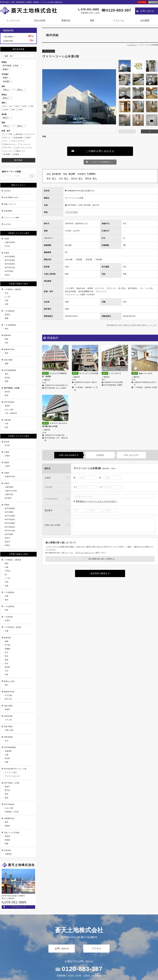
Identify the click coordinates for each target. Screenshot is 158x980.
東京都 (7, 442)
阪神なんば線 (9, 681)
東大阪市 (8, 498)
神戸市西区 (9, 271)
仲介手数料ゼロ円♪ (11, 197)
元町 (7, 300)
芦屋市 (7, 545)
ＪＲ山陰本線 (9, 606)
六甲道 (7, 571)
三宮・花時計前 (11, 413)
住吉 (7, 293)
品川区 (7, 445)
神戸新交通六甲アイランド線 (15, 769)
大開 (7, 755)
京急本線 (7, 850)
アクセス (96, 948)
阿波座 (7, 836)
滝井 (7, 427)
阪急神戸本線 (9, 349)
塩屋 (7, 586)
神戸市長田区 (10, 264)
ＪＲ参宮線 (8, 617)
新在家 (7, 667)
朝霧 (7, 318)
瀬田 (7, 563)
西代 (7, 374)
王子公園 (8, 695)
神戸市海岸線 (9, 402)
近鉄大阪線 (8, 360)
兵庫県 (7, 253)
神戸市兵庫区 (10, 260)
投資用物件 (8, 211)
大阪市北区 (9, 494)
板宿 (7, 395)
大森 (7, 631)
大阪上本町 (9, 730)
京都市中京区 (10, 477)
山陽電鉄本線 (9, 818)
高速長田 (8, 751)
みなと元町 (9, 410)
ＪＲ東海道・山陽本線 (13, 289)
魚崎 (7, 660)
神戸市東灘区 (10, 257)
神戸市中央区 (10, 268)
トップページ (13, 21)
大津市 (7, 466)
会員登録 (143, 2)
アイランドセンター (13, 776)
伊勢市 (7, 456)
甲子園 (7, 645)
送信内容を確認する (100, 573)
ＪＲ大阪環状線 (10, 325)
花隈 (7, 381)
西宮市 (7, 542)
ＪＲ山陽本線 (9, 311)
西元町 (7, 378)
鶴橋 (7, 364)
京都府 (7, 473)
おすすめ (7, 224)
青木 (7, 656)
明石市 (7, 275)
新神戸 (7, 787)
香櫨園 (7, 649)
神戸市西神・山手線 (12, 388)
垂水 (7, 600)
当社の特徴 (40, 21)
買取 (92, 21)
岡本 (7, 353)
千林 (7, 424)
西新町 (7, 826)
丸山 (7, 741)
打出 (7, 652)
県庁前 (7, 392)
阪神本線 (7, 335)
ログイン (154, 2)
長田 (7, 794)
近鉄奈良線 (8, 716)
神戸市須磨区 (10, 523)
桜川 (7, 685)
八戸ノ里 (8, 720)
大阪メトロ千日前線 (12, 833)
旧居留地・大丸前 (12, 812)
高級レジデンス (10, 204)
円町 (7, 610)
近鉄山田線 (8, 706)
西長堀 (7, 840)
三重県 (7, 452)
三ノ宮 (7, 297)
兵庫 (7, 304)
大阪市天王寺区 (11, 491)
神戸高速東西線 (10, 370)
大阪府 (7, 239)
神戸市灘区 (9, 512)
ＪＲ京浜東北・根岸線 (13, 627)
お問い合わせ (147, 11)
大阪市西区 (9, 487)
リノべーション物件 (12, 218)
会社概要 (145, 21)
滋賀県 (7, 462)
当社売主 (7, 191)
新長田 (7, 315)
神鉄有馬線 (8, 737)
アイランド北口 (11, 772)
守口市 (7, 246)
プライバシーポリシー (84, 553)
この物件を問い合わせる (100, 151)
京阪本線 (7, 420)
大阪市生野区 (10, 242)
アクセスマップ (18, 907)
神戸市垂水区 (10, 527)
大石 (7, 671)
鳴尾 (7, 641)
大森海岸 (8, 854)
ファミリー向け (72, 212)
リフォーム (119, 21)
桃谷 (7, 329)
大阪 (7, 567)
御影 (7, 339)
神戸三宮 (8, 699)
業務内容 (66, 21)
